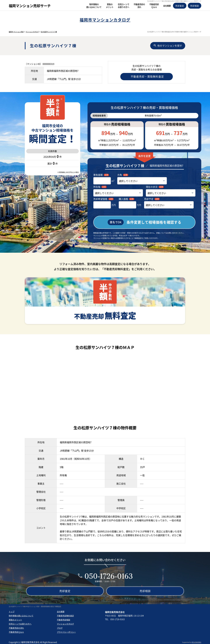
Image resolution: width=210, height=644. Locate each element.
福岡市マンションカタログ (105, 20)
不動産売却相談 (64, 618)
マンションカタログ (32, 32)
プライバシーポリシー (66, 631)
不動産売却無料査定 (65, 614)
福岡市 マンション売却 (16, 32)
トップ (12, 610)
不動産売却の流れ (16, 627)
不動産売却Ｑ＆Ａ (16, 631)
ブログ (60, 627)
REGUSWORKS (196, 641)
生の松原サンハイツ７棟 (49, 32)
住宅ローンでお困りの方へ (20, 622)
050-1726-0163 (109, 575)
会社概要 (61, 610)
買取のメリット (15, 618)
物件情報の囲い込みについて (21, 614)
